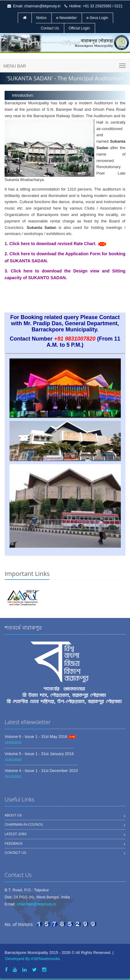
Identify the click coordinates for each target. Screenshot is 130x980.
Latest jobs (16, 834)
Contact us (15, 853)
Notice (41, 18)
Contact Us (50, 28)
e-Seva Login (97, 18)
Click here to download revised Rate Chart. (54, 244)
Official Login (79, 28)
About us (13, 815)
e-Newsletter (67, 18)
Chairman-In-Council (24, 824)
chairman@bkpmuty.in (42, 6)
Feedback (14, 843)
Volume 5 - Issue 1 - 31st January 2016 (39, 754)
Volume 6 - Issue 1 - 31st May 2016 (36, 737)
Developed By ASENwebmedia (33, 959)
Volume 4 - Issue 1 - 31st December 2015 (41, 771)
